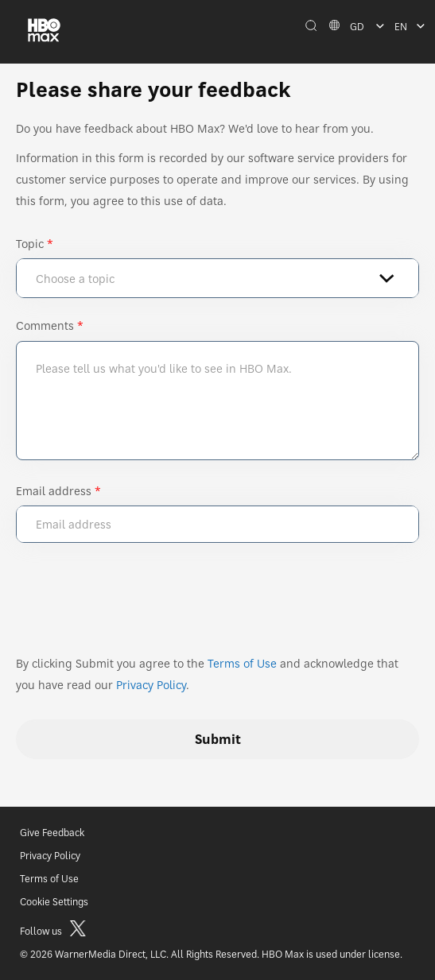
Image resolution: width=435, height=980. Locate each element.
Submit (218, 739)
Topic (30, 244)
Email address (54, 491)
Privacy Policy (151, 685)
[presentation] (137, 606)
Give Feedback (52, 833)
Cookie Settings (54, 902)
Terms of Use (242, 663)
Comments (45, 325)
